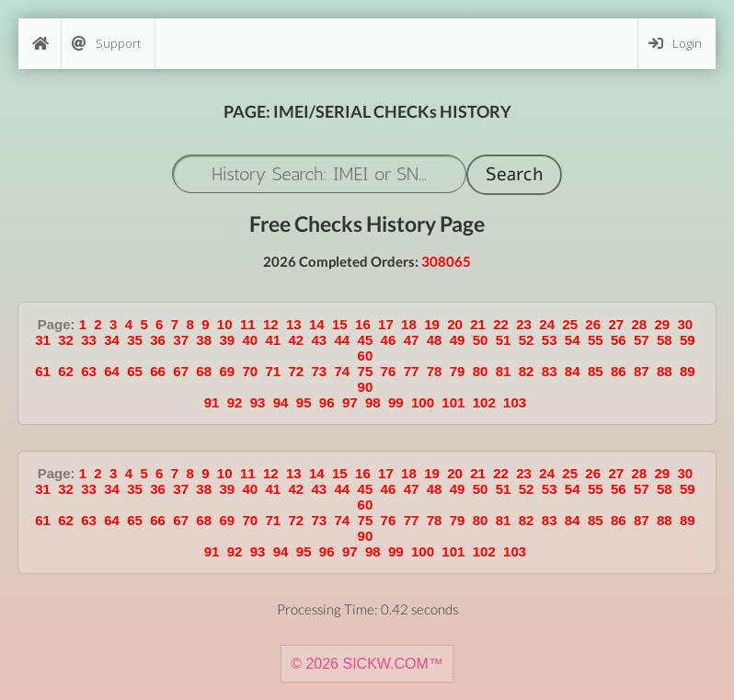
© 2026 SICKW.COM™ (367, 664)
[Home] (40, 44)
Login (675, 44)
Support (106, 44)
